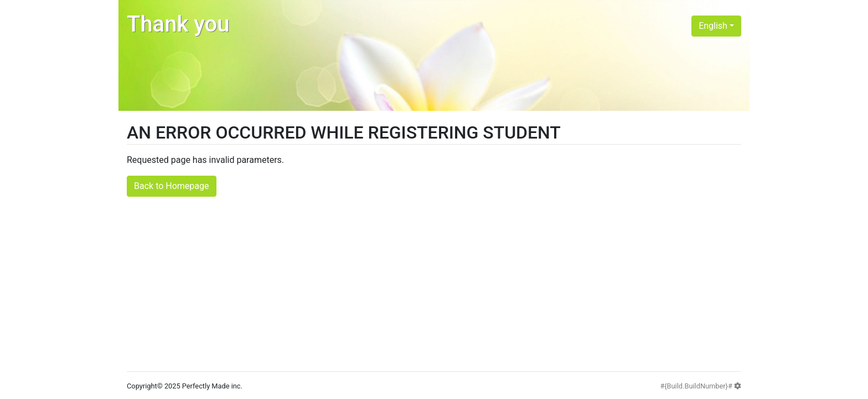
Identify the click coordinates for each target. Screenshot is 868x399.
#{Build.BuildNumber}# (701, 386)
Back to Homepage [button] (172, 186)
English (713, 26)
